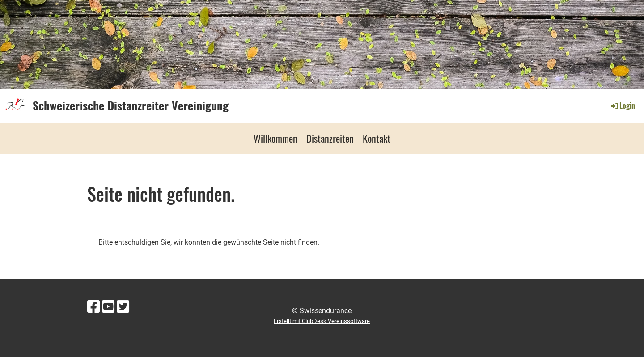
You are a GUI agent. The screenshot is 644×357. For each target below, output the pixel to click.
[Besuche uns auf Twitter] (123, 307)
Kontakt (377, 138)
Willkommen (275, 138)
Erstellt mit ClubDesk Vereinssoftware (322, 321)
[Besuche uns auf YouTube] (108, 307)
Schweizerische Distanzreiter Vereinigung (131, 106)
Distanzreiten (330, 138)
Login (622, 106)
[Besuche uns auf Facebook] (93, 307)
